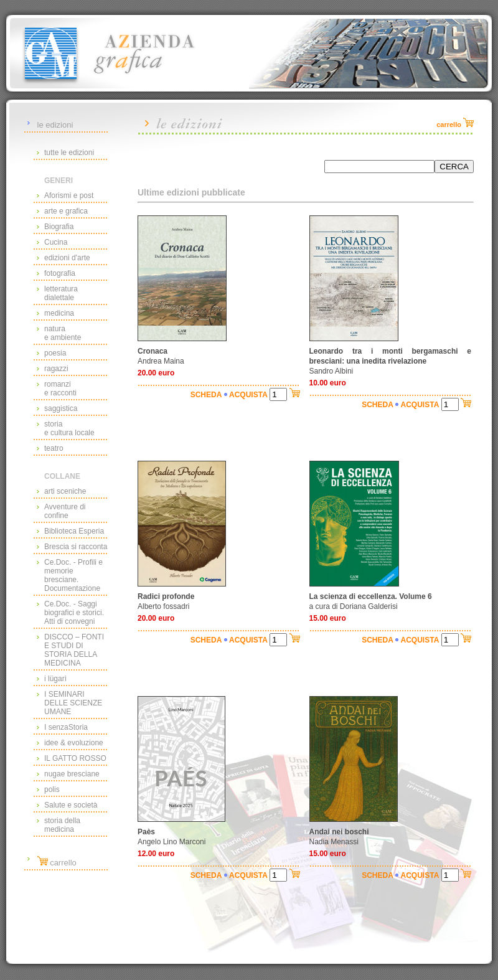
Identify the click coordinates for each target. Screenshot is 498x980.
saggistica (61, 408)
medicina (59, 313)
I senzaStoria (66, 727)
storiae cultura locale (69, 428)
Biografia (59, 227)
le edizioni (55, 125)
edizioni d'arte (67, 258)
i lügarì (55, 679)
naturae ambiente (63, 333)
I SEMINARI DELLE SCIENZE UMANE (73, 703)
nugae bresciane (72, 774)
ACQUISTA (248, 395)
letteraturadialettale (61, 293)
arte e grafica (66, 211)
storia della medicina (62, 825)
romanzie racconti (60, 389)
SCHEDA (206, 395)
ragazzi (56, 369)
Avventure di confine (65, 511)
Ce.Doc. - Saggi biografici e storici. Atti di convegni (74, 613)
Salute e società (71, 805)
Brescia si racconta (76, 547)
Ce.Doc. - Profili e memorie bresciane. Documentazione (73, 575)
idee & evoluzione (74, 743)
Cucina (56, 242)
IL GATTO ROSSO (75, 758)
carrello (57, 863)
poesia (55, 353)
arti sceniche (65, 491)
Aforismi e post (69, 196)
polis (52, 789)
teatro (54, 448)
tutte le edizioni (69, 153)
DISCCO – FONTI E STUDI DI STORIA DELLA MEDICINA (74, 650)
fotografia (60, 273)
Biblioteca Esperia (74, 531)
